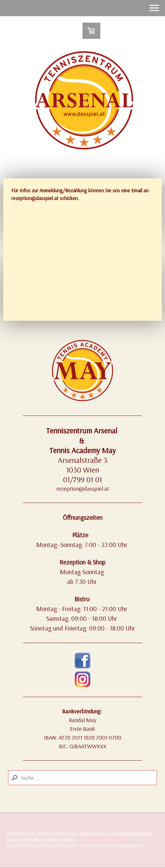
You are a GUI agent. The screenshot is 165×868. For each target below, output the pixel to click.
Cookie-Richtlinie (44, 839)
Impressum (15, 833)
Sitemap (68, 839)
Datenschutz (17, 839)
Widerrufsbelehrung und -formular (66, 833)
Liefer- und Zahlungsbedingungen (124, 833)
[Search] (82, 778)
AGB (31, 833)
